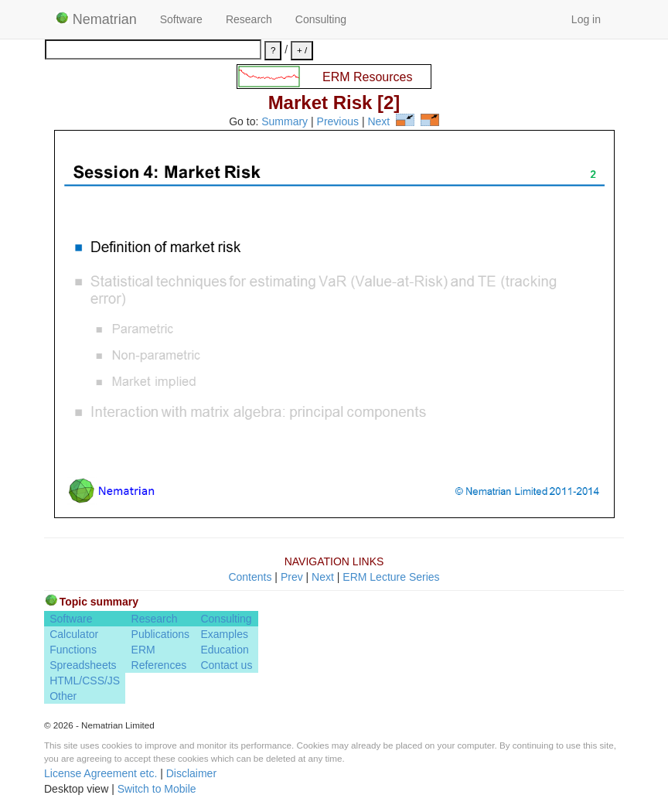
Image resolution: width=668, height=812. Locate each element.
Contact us (226, 665)
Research (249, 19)
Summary (285, 122)
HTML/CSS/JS (85, 681)
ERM (143, 650)
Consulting (321, 19)
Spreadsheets (83, 665)
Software (181, 19)
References (159, 665)
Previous (338, 122)
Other (63, 696)
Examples (224, 634)
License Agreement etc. (101, 773)
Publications (161, 634)
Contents (250, 577)
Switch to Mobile (157, 789)
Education (224, 650)
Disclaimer (191, 773)
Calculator (74, 634)
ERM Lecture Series (391, 577)
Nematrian (96, 19)
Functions (73, 650)
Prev (292, 577)
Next (378, 122)
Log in (586, 19)
